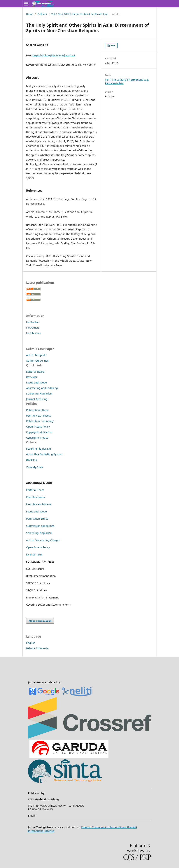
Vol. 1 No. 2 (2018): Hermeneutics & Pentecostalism (79, 14)
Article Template (36, 355)
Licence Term (34, 554)
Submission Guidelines (40, 526)
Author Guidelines (37, 361)
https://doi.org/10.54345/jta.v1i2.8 (54, 55)
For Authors (33, 328)
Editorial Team (35, 490)
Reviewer (32, 377)
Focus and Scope (36, 382)
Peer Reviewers (36, 497)
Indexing (32, 460)
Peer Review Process (39, 416)
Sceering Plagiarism (38, 449)
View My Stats (35, 467)
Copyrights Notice (37, 438)
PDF (113, 45)
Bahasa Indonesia (37, 648)
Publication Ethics (37, 410)
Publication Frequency (40, 421)
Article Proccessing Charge (43, 540)
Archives (42, 14)
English (31, 643)
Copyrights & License (39, 432)
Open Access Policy (38, 427)
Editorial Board (35, 372)
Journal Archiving (37, 399)
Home (30, 14)
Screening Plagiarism (39, 393)
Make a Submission (40, 621)
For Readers (33, 322)
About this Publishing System (44, 454)
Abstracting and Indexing (42, 388)
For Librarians (34, 333)
